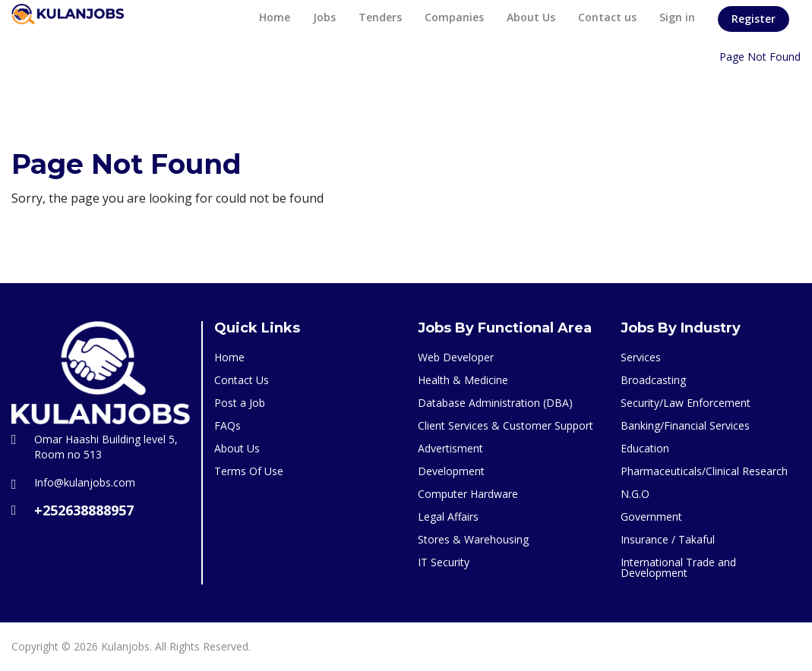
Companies (454, 17)
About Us (531, 17)
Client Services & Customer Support (506, 425)
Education (645, 448)
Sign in (677, 17)
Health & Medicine (463, 380)
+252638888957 (84, 510)
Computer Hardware (468, 494)
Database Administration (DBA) (495, 403)
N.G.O (635, 494)
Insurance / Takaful (668, 539)
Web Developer (456, 357)
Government (651, 517)
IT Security (444, 562)
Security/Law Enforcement (686, 403)
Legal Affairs (448, 517)
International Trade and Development (678, 567)
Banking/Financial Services (685, 425)
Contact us (607, 17)
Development (451, 471)
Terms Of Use (249, 471)
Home (275, 17)
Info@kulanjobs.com (85, 482)
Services (641, 357)
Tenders (380, 17)
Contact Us (242, 380)
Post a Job (240, 403)
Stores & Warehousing (473, 539)
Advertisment (450, 448)
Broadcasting (653, 380)
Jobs (324, 17)
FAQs (227, 425)
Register (754, 19)
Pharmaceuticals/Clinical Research (704, 471)
